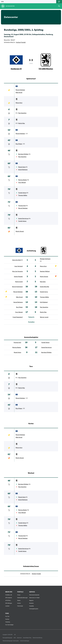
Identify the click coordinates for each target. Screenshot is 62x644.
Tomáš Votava (22, 193)
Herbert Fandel (21, 42)
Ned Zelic (43, 282)
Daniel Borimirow (23, 219)
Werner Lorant (44, 317)
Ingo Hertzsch (19, 266)
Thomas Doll (22, 206)
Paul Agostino (22, 113)
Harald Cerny (44, 292)
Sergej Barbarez (23, 170)
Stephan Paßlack (45, 271)
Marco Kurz (19, 103)
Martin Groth (19, 282)
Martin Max (22, 123)
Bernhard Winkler (23, 154)
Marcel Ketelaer (20, 90)
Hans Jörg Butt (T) (17, 260)
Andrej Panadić (18, 277)
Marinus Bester (23, 180)
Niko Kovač (19, 93)
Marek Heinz (22, 167)
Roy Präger (19, 144)
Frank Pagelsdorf (18, 317)
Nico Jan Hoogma (17, 271)
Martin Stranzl (20, 231)
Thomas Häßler (23, 195)
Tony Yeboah (22, 182)
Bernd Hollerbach (17, 287)
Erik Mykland (44, 302)
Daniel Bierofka (44, 287)
